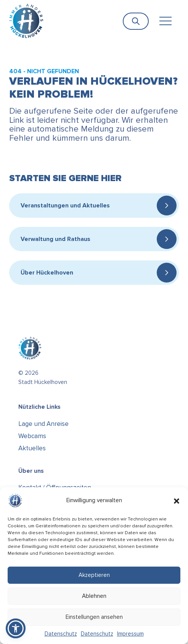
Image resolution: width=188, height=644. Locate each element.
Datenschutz (61, 634)
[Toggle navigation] (165, 21)
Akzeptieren (94, 575)
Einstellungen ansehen (94, 617)
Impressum (130, 634)
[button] (177, 501)
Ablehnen (94, 596)
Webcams (32, 436)
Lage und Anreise (43, 424)
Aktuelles (32, 448)
